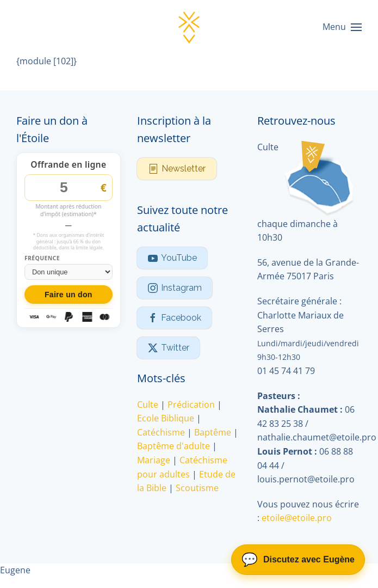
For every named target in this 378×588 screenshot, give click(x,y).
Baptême (213, 432)
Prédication (191, 405)
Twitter (168, 348)
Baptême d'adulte (173, 446)
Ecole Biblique (166, 418)
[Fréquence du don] (69, 272)
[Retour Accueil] (189, 27)
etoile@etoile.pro (297, 518)
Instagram (175, 288)
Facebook (174, 318)
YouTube (172, 258)
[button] (342, 27)
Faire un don (69, 295)
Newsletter (177, 169)
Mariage (154, 460)
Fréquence (42, 258)
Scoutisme (197, 488)
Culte (148, 405)
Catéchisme (161, 432)
